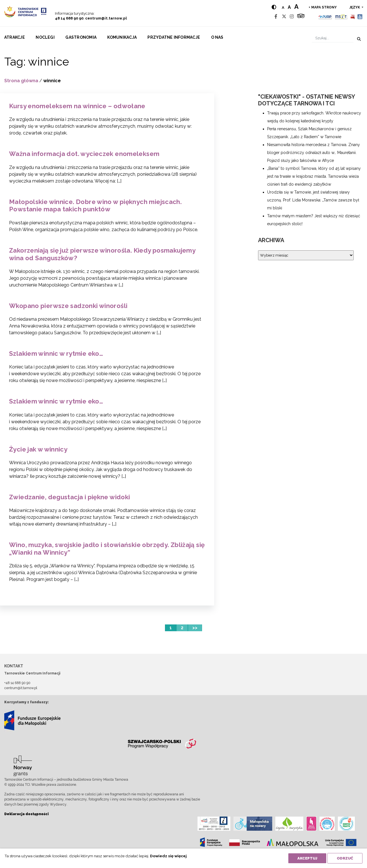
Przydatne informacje (174, 37)
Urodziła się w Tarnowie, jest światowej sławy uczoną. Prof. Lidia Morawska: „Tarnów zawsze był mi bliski (313, 200)
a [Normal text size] (283, 7)
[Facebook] (276, 17)
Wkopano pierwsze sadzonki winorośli (68, 306)
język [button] (355, 7)
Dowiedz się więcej (168, 856)
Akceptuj (307, 858)
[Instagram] (292, 17)
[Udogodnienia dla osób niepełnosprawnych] (360, 17)
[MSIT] (341, 17)
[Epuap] (325, 17)
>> (195, 628)
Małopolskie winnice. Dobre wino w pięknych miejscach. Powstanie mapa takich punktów (95, 206)
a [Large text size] (296, 6)
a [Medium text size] (289, 7)
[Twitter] (284, 17)
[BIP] (353, 17)
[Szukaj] (333, 38)
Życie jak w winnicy (38, 449)
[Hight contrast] (274, 7)
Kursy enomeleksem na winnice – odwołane (77, 106)
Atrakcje (15, 37)
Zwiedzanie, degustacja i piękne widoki (69, 497)
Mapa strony (324, 7)
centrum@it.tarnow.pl (106, 18)
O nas (217, 37)
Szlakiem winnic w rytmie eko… (56, 353)
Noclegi (45, 37)
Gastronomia (81, 37)
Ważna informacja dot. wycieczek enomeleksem (84, 154)
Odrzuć (345, 858)
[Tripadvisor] (301, 17)
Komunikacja (122, 37)
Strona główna (21, 81)
